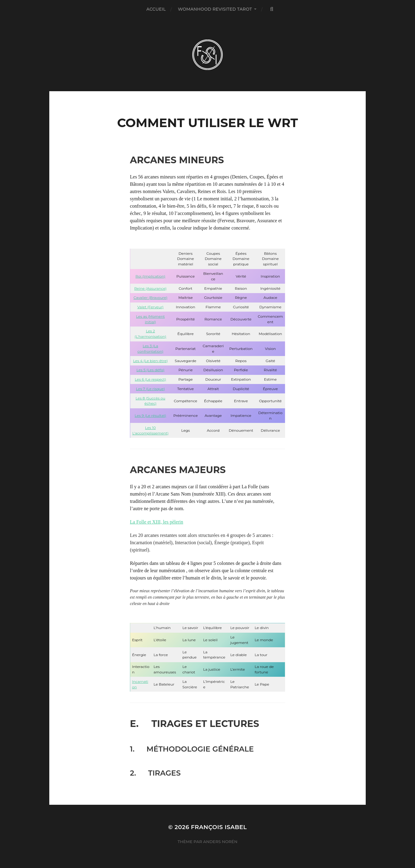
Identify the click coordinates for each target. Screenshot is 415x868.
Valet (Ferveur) (150, 307)
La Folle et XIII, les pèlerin (157, 522)
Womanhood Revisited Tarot (215, 9)
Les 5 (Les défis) (150, 370)
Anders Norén (220, 842)
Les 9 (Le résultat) (151, 415)
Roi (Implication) (150, 276)
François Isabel (219, 827)
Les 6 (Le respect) (150, 379)
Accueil (156, 9)
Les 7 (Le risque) (150, 389)
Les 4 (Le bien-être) (150, 361)
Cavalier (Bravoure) (150, 297)
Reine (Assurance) (150, 288)
